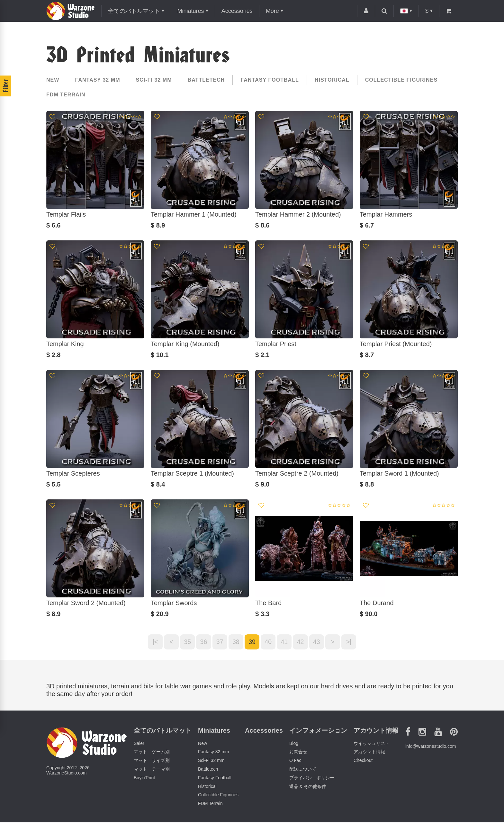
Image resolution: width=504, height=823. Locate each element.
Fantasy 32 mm (97, 80)
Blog (294, 744)
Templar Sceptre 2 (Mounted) (297, 473)
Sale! (139, 744)
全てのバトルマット (134, 11)
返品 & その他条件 (308, 787)
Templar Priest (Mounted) (396, 344)
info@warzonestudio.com (431, 747)
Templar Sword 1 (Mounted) (399, 473)
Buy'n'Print (144, 778)
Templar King (65, 344)
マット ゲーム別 (152, 752)
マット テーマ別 (152, 770)
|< (152, 642)
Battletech (206, 80)
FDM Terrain (66, 95)
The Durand (377, 603)
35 (185, 642)
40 (269, 642)
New (53, 80)
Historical (332, 80)
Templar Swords (174, 603)
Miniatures (191, 11)
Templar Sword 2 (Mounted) (86, 603)
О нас (295, 761)
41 (285, 642)
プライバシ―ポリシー (312, 778)
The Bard (268, 603)
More (272, 11)
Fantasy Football (270, 80)
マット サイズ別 (152, 761)
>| (352, 642)
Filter (5, 86)
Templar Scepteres (73, 473)
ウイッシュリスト (372, 744)
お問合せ (298, 752)
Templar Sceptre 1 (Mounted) (192, 473)
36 (202, 642)
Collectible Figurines (401, 80)
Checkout (363, 761)
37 (219, 642)
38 (235, 642)
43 (319, 642)
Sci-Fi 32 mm (154, 80)
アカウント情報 (369, 752)
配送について (303, 770)
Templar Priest (276, 344)
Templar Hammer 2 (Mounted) (298, 214)
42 (302, 642)
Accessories (237, 11)
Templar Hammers (386, 214)
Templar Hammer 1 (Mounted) (194, 214)
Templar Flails (66, 214)
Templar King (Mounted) (185, 344)
